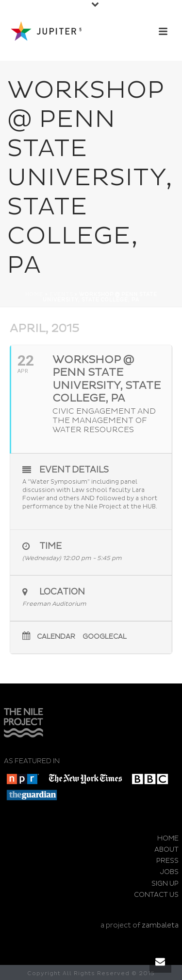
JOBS (169, 872)
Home (34, 295)
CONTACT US (156, 895)
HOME (168, 838)
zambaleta (160, 925)
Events (61, 295)
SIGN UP (165, 884)
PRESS (167, 861)
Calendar (56, 637)
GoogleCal (105, 637)
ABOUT (166, 849)
